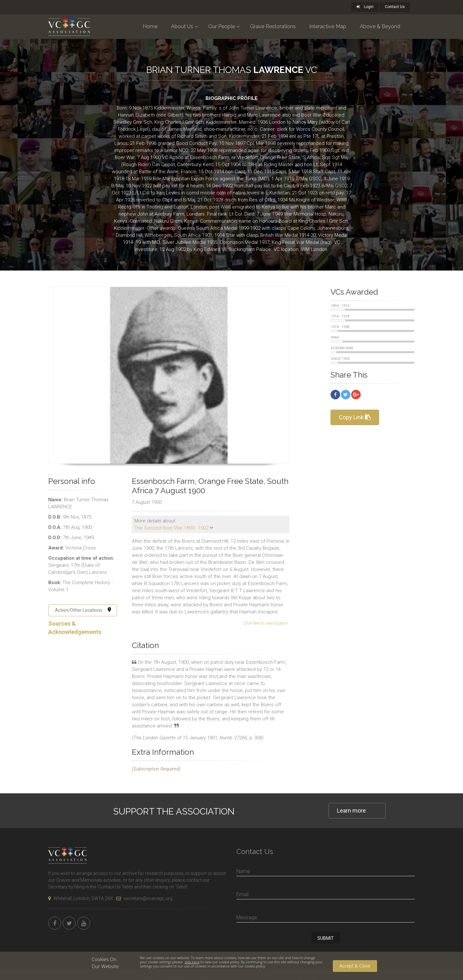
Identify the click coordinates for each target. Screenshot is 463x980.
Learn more (351, 811)
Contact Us (395, 7)
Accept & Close (355, 966)
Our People (222, 27)
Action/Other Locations (83, 610)
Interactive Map (328, 27)
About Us (182, 27)
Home (150, 27)
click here (192, 962)
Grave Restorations (273, 27)
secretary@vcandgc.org (144, 898)
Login (365, 7)
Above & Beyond (380, 27)
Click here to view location (266, 623)
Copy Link (355, 417)
